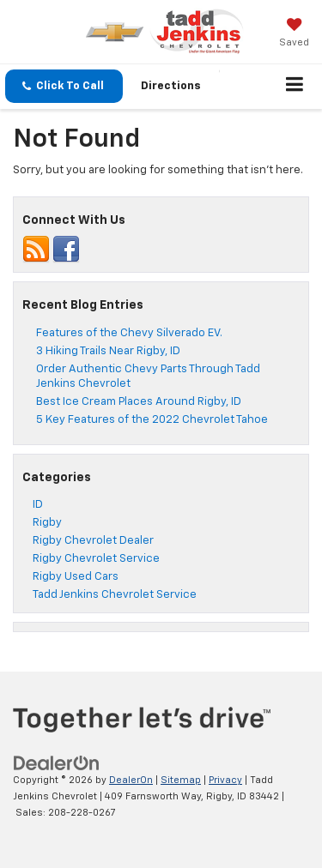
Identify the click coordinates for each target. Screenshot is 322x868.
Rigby (47, 523)
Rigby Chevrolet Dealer (93, 541)
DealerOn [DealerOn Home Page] (131, 780)
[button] (64, 86)
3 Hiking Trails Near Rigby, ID (108, 351)
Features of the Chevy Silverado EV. (129, 333)
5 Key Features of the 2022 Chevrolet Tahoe (152, 420)
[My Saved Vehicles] (294, 34)
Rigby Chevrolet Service (96, 559)
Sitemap (181, 780)
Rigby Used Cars (76, 577)
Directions (171, 86)
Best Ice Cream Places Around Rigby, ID (139, 402)
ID (38, 505)
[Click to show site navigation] (295, 87)
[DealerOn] (57, 764)
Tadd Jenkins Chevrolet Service (115, 595)
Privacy (225, 780)
